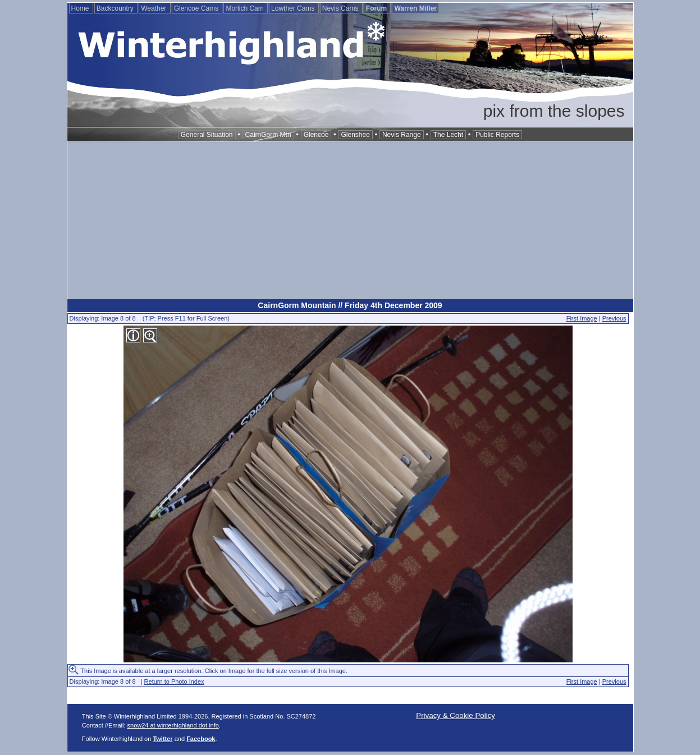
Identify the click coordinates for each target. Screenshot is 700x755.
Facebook (201, 739)
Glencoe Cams (197, 8)
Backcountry (116, 8)
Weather (154, 8)
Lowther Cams (294, 8)
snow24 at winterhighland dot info (173, 725)
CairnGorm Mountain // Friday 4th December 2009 (350, 305)
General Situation (207, 135)
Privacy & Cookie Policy (456, 715)
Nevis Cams (341, 8)
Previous (614, 318)
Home (81, 8)
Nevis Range (402, 135)
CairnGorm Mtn (268, 135)
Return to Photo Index (174, 681)
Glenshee (355, 135)
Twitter (163, 739)
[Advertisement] (350, 221)
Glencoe (316, 135)
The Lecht (448, 135)
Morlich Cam (246, 8)
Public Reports (497, 135)
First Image (582, 318)
